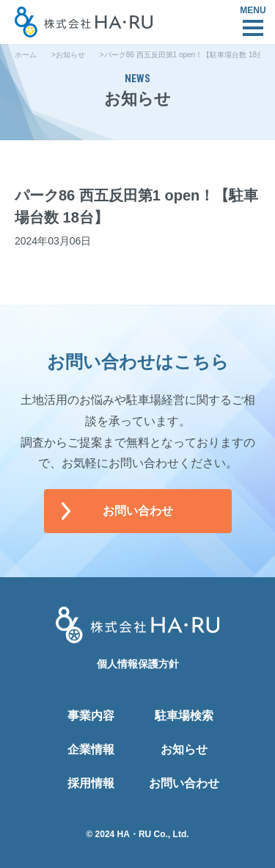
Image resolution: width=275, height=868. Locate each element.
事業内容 (91, 716)
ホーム (26, 55)
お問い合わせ (138, 511)
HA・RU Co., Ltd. (153, 834)
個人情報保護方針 (138, 664)
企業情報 (91, 749)
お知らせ (70, 55)
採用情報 (91, 783)
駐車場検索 (184, 716)
